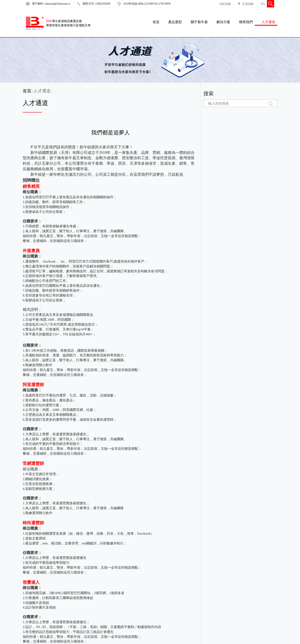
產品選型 (175, 22)
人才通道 (268, 22)
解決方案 (223, 22)
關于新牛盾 (199, 22)
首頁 (27, 91)
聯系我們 (246, 22)
